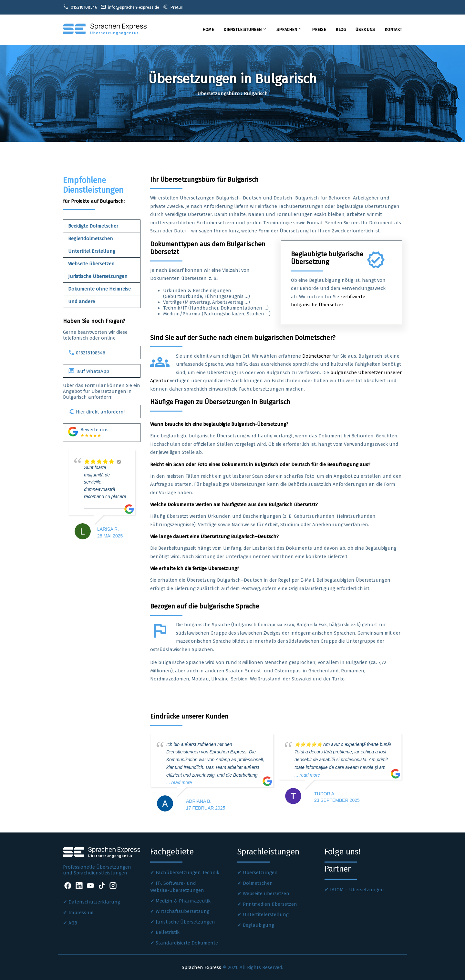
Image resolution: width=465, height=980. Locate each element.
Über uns (365, 30)
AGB (73, 923)
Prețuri (173, 7)
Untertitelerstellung (266, 914)
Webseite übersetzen (91, 264)
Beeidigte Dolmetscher (93, 226)
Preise (319, 30)
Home (208, 30)
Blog (341, 30)
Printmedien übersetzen (270, 904)
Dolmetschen (258, 883)
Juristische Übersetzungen (98, 276)
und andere (82, 301)
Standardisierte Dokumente (187, 943)
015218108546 (87, 352)
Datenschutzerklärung (94, 902)
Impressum (81, 913)
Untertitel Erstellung (92, 251)
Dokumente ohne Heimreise (99, 289)
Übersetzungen (260, 873)
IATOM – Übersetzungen (357, 890)
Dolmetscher (317, 356)
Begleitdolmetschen (91, 239)
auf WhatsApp (89, 371)
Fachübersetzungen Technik (187, 873)
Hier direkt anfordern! (96, 412)
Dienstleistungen (245, 29)
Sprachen (289, 29)
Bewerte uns (88, 433)
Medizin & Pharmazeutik (183, 901)
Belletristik (168, 932)
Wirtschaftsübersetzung (183, 911)
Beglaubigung (258, 925)
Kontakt (393, 30)
